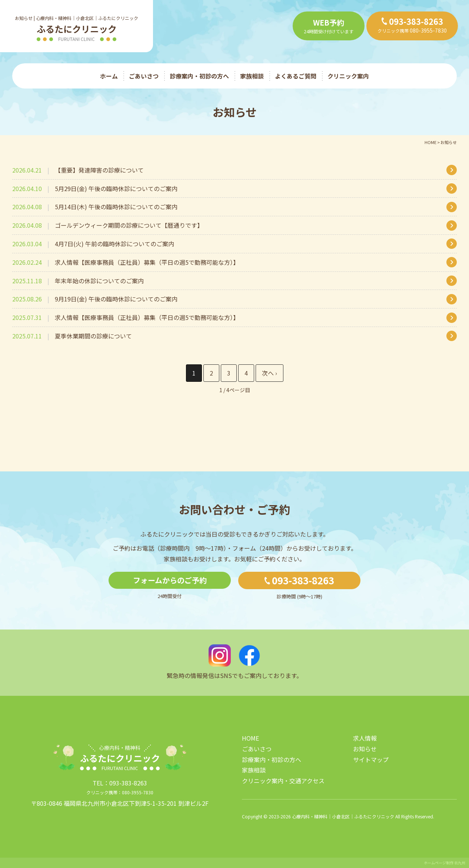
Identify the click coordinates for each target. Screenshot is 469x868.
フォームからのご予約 (170, 580)
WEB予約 (329, 22)
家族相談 (252, 76)
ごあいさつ (144, 76)
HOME (250, 738)
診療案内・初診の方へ (199, 76)
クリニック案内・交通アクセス (283, 781)
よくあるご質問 (296, 76)
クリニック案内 (348, 76)
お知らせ (365, 749)
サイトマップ (371, 759)
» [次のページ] (270, 373)
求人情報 (365, 738)
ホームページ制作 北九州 (445, 863)
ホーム (109, 76)
